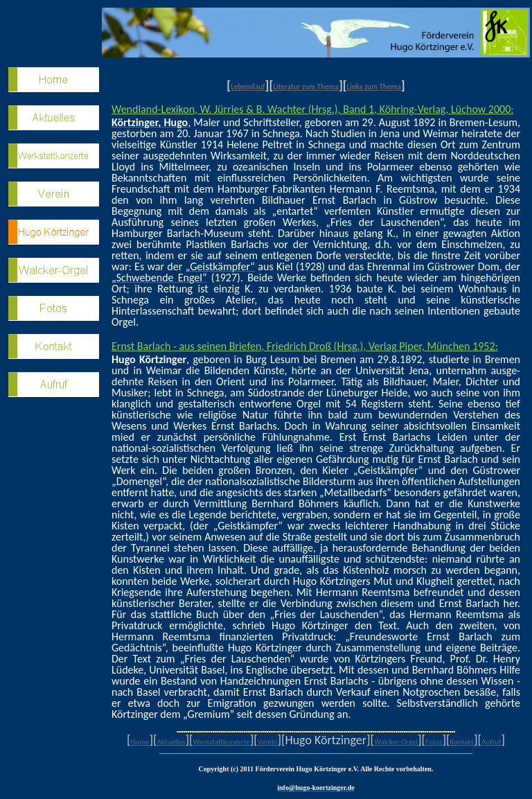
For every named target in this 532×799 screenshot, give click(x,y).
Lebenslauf (248, 87)
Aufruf (491, 742)
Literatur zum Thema (306, 87)
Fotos (434, 742)
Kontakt (462, 742)
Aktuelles (171, 742)
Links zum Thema (374, 87)
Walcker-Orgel (396, 742)
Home (140, 742)
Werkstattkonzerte (222, 742)
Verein (268, 742)
